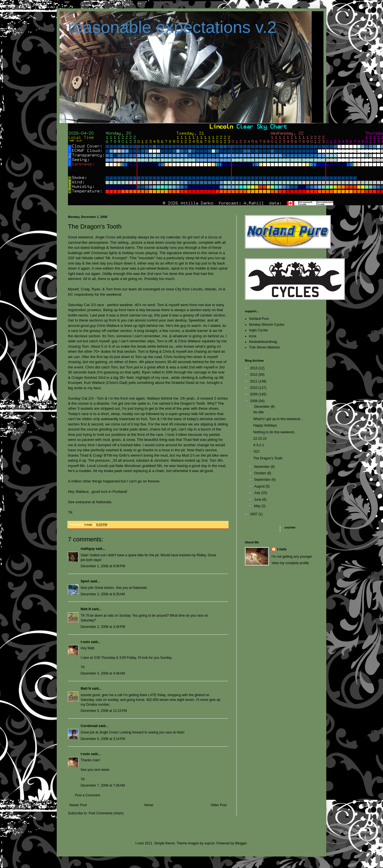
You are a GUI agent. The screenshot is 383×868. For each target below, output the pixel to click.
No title (258, 412)
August (260, 486)
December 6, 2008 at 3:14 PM (103, 739)
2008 (254, 401)
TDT (257, 452)
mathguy (88, 549)
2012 (254, 375)
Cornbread (89, 726)
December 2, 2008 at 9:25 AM (103, 594)
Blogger (241, 843)
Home (149, 805)
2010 (254, 388)
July (258, 493)
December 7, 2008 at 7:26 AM (103, 785)
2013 (254, 368)
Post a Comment (87, 795)
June (258, 500)
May (258, 506)
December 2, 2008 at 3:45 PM (103, 627)
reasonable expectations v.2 (172, 27)
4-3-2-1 (259, 445)
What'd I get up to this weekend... (278, 419)
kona (253, 336)
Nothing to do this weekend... (275, 432)
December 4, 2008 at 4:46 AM (103, 673)
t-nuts (85, 642)
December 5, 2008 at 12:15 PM (104, 711)
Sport (85, 581)
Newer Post (78, 805)
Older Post (219, 805)
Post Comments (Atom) (106, 813)
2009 (254, 394)
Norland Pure (259, 319)
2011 (254, 381)
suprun (210, 843)
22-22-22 (260, 439)
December (262, 407)
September (263, 480)
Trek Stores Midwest (264, 347)
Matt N (86, 609)
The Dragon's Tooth (268, 458)
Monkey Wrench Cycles (267, 325)
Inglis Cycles (258, 330)
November (262, 467)
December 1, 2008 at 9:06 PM (103, 566)
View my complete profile (290, 563)
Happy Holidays (265, 425)
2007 (254, 514)
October (261, 473)
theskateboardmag (263, 342)
